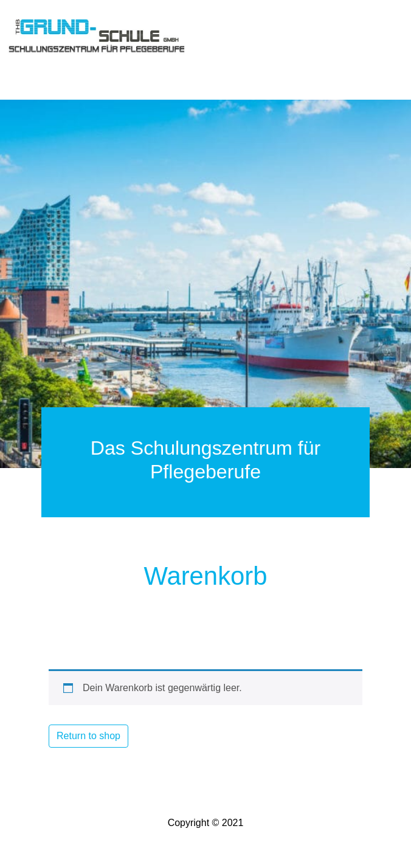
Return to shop (88, 736)
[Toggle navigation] (24, 68)
